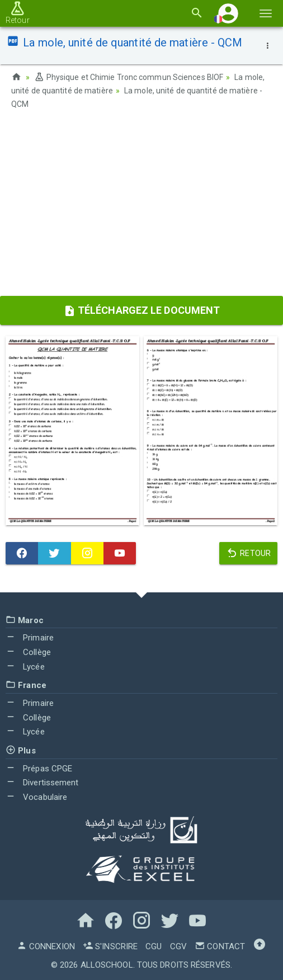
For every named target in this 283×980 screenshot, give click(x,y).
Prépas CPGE (39, 769)
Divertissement (42, 783)
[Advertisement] (141, 206)
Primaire (30, 638)
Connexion (46, 946)
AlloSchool (107, 965)
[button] (228, 13)
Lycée (25, 667)
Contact (220, 946)
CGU (154, 946)
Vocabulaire (36, 797)
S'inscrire (110, 946)
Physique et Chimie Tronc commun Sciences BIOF (129, 77)
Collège (28, 652)
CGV (178, 946)
